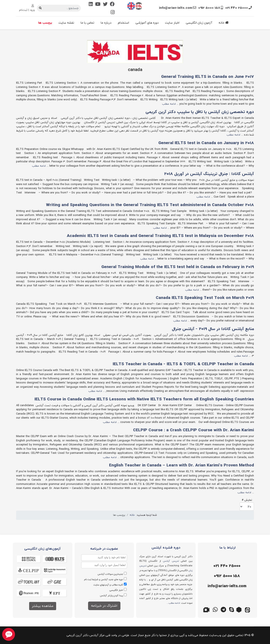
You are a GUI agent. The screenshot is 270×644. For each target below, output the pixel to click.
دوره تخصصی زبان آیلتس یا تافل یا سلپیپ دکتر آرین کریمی (200, 112)
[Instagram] (113, 13)
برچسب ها (45, 23)
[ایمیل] (226, 586)
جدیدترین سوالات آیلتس (110, 574)
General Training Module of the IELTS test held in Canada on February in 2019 (178, 267)
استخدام (123, 23)
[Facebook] (112, 5)
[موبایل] (226, 576)
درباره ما (106, 23)
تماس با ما (87, 23)
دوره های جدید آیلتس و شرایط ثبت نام (103, 579)
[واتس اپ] (215, 609)
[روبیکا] (240, 609)
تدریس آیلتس (171, 561)
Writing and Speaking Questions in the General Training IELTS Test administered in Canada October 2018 (150, 205)
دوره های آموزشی (147, 23)
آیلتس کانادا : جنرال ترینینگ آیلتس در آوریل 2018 (209, 174)
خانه (224, 23)
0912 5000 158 (209, 8)
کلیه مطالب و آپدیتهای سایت (108, 585)
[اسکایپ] (231, 609)
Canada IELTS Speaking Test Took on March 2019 (205, 298)
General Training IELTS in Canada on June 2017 (208, 77)
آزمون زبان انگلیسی (199, 23)
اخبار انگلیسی (116, 590)
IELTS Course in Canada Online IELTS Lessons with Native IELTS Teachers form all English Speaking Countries (144, 399)
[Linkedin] (91, 5)
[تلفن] (226, 566)
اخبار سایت (172, 23)
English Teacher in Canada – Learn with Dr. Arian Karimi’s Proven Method (182, 465)
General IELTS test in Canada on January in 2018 (206, 143)
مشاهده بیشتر (43, 606)
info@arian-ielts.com (176, 8)
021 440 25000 (237, 8)
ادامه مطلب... (173, 603)
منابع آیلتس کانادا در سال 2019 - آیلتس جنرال (213, 329)
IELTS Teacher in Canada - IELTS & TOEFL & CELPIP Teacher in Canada (183, 364)
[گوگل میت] (207, 609)
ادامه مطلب (169, 104)
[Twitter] (105, 5)
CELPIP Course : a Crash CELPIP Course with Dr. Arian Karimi (193, 430)
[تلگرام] (223, 609)
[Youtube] (98, 5)
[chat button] (9, 634)
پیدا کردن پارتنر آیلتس (111, 596)
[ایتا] (248, 609)
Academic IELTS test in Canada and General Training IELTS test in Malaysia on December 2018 (160, 236)
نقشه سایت (66, 23)
